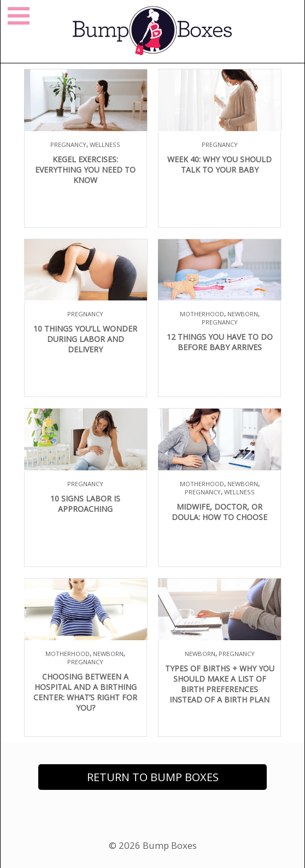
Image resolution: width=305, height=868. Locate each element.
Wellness (105, 144)
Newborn (243, 314)
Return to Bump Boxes (153, 777)
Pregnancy (68, 144)
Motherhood (202, 314)
